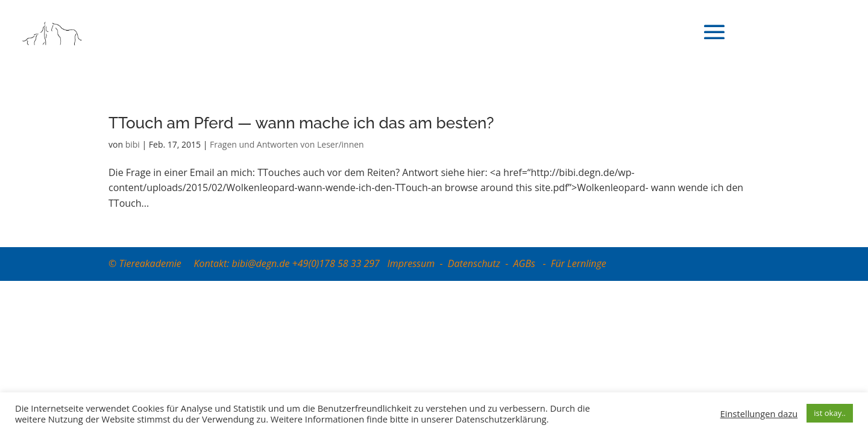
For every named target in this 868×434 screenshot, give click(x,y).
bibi (133, 144)
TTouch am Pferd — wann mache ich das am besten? (301, 123)
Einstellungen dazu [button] (759, 414)
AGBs (526, 263)
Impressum (411, 263)
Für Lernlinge (579, 263)
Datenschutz (474, 263)
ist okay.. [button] (830, 413)
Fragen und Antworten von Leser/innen (287, 144)
